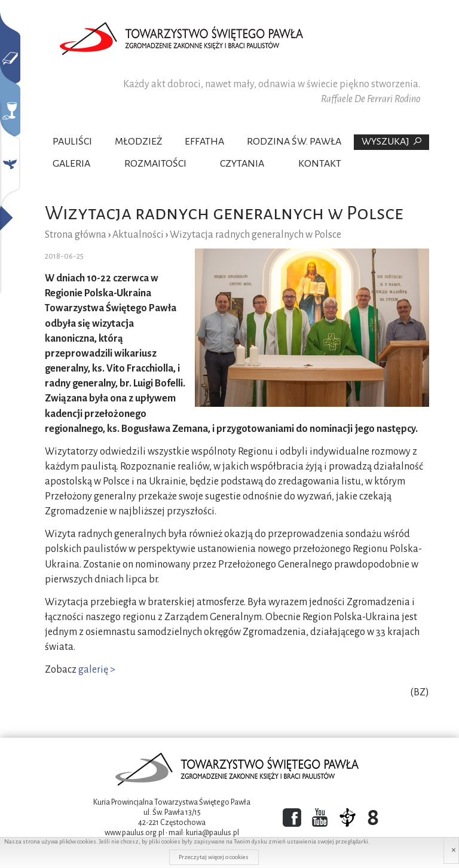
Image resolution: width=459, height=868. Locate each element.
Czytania (242, 164)
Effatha (204, 142)
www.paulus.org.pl (134, 833)
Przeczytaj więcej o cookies (214, 857)
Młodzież (139, 142)
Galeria (71, 164)
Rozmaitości (155, 164)
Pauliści (72, 142)
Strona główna (76, 235)
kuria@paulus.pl (212, 833)
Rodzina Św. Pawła (294, 142)
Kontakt (320, 164)
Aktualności (138, 235)
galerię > (97, 670)
